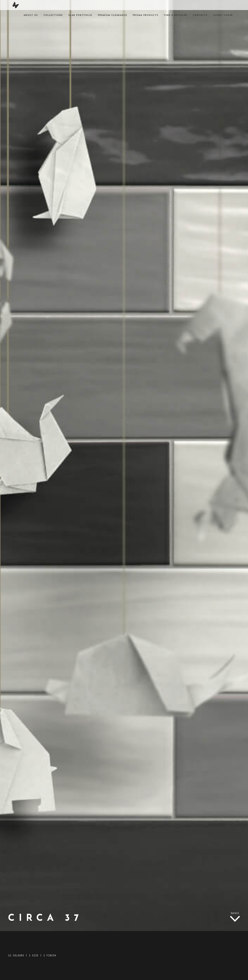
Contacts (200, 15)
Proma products (146, 15)
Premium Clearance (113, 15)
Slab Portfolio (80, 15)
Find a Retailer (176, 15)
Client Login (223, 15)
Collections (53, 15)
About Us (31, 15)
